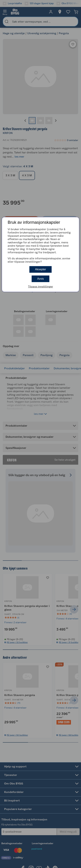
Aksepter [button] (40, 269)
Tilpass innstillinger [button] (40, 287)
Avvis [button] (40, 279)
